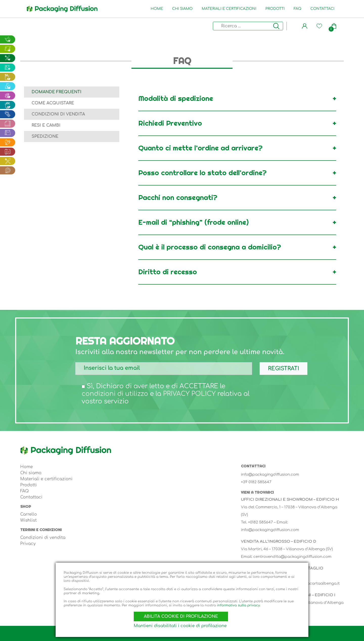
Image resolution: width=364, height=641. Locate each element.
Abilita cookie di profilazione (182, 614)
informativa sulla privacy (238, 603)
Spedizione (45, 136)
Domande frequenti (56, 92)
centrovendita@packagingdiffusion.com (292, 557)
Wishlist (28, 520)
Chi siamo (183, 9)
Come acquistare (53, 103)
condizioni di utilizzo (116, 394)
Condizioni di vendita (58, 114)
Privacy (28, 544)
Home (158, 9)
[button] (305, 26)
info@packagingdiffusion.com (270, 475)
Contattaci (323, 9)
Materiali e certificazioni (230, 9)
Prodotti (276, 9)
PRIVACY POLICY (191, 394)
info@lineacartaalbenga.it (314, 583)
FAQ (299, 9)
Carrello (29, 514)
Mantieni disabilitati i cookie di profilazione (181, 626)
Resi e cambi (46, 125)
